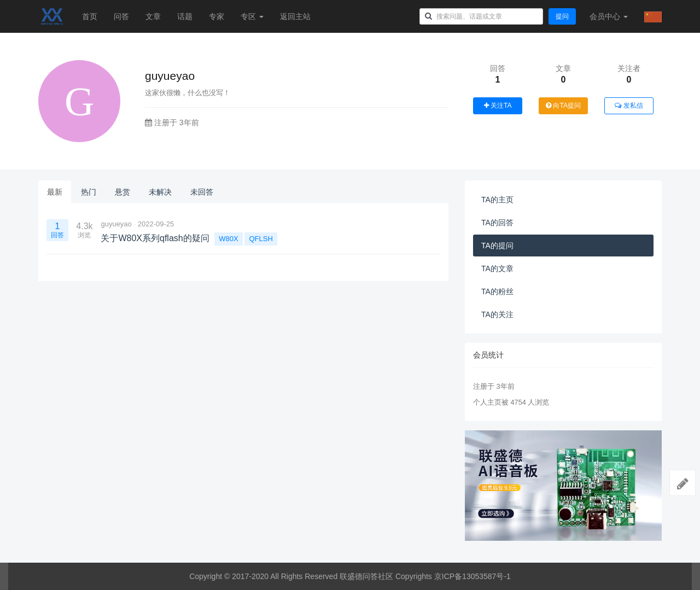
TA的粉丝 (497, 291)
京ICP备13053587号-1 (472, 576)
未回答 (202, 192)
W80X (228, 239)
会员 (609, 16)
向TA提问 (563, 106)
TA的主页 (497, 200)
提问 (562, 16)
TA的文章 (497, 268)
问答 (121, 16)
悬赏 (122, 192)
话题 (185, 16)
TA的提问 (497, 246)
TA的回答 (497, 223)
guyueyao (116, 224)
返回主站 (295, 16)
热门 (89, 192)
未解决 (160, 192)
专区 (252, 16)
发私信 (629, 106)
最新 (55, 192)
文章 (153, 16)
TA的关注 (497, 314)
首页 (90, 16)
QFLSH (261, 239)
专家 (217, 16)
